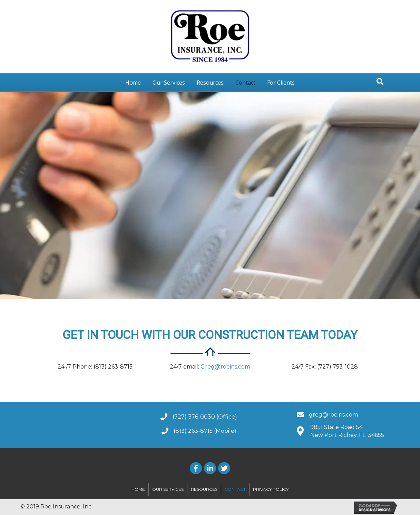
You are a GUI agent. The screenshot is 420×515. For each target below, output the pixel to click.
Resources (210, 83)
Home (133, 83)
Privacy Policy (271, 489)
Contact (245, 83)
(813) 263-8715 (193, 431)
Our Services (169, 83)
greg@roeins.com (333, 415)
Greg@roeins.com (225, 367)
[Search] (380, 82)
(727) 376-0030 (194, 417)
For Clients (281, 83)
